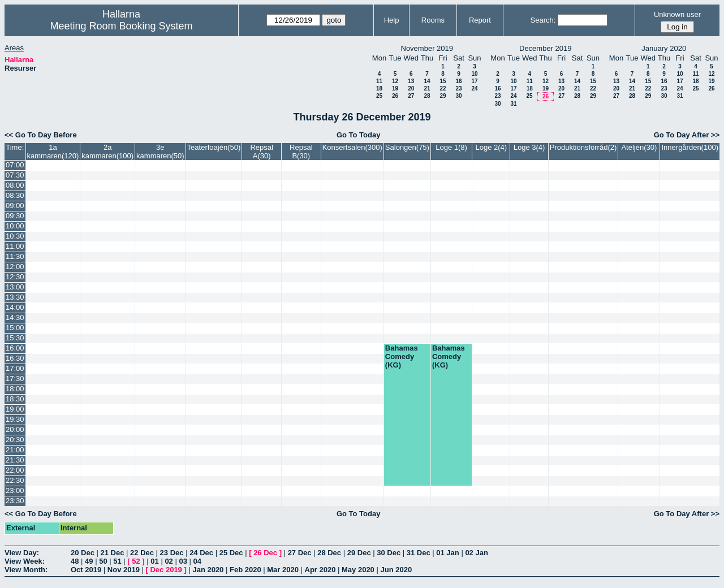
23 (458, 88)
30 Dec (389, 553)
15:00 (15, 328)
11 (379, 81)
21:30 (15, 460)
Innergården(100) (690, 147)
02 (169, 561)
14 (427, 81)
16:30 (15, 358)
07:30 (15, 175)
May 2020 (358, 570)
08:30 (15, 195)
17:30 (15, 379)
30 (458, 96)
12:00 (15, 267)
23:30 (15, 501)
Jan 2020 (208, 570)
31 (513, 104)
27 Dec (300, 553)
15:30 (15, 338)
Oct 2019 (86, 570)
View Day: (22, 553)
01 (154, 561)
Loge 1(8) (451, 147)
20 (411, 88)
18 (379, 88)
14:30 (15, 317)
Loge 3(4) (529, 147)
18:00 (15, 389)
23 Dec (172, 553)
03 (183, 561)
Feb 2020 (245, 570)
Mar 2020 (283, 570)
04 (197, 561)
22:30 (15, 480)
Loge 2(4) (491, 147)
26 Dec (265, 553)
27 (411, 96)
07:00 (15, 165)
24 (474, 88)
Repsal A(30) (261, 152)
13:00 (15, 287)
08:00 (15, 185)
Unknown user (677, 14)
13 (411, 81)
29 (443, 96)
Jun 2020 (396, 570)
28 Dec (329, 553)
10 (474, 74)
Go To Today (359, 135)
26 (395, 96)
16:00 (15, 348)
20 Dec (83, 553)
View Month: (26, 570)
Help (392, 20)
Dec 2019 (166, 570)
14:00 (15, 307)
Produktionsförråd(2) (583, 147)
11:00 (15, 246)
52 (136, 561)
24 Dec (201, 553)
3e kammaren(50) (160, 152)
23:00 (15, 490)
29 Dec (359, 553)
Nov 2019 (124, 570)
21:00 (15, 450)
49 (89, 561)
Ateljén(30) (639, 147)
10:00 (15, 226)
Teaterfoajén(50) (214, 147)
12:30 (15, 277)
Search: (543, 20)
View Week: (25, 561)
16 (458, 81)
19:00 (15, 409)
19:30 (15, 419)
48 (75, 561)
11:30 (15, 256)
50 (103, 561)
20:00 (15, 429)
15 (443, 81)
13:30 (15, 297)
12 (395, 81)
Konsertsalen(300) (352, 147)
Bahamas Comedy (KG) (402, 356)
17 (474, 81)
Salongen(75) (407, 147)
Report (480, 20)
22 (443, 88)
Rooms (433, 20)
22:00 (15, 470)
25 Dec (231, 553)
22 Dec (142, 553)
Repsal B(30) (301, 152)
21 (427, 88)
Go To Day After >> (687, 135)
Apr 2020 (320, 570)
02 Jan (476, 553)
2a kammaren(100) (107, 152)
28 (427, 96)
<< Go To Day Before (41, 135)
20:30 (15, 440)
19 (395, 88)
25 (379, 96)
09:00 (15, 206)
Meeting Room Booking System (121, 26)
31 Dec (419, 553)
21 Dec (113, 553)
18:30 (15, 399)
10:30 (15, 236)
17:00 (15, 368)
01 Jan (447, 553)
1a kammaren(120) (53, 152)
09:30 (15, 216)
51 (117, 561)
